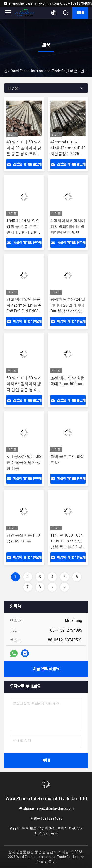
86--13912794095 (75, 3)
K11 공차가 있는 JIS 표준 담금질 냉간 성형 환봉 (24, 462)
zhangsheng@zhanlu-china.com (31, 3)
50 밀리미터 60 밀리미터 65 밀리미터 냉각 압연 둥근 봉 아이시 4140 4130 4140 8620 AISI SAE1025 (24, 390)
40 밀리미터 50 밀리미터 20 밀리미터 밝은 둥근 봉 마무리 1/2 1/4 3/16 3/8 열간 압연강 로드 (24, 154)
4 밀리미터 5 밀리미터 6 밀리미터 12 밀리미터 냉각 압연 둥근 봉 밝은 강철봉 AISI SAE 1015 (68, 232)
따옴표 (80, 13)
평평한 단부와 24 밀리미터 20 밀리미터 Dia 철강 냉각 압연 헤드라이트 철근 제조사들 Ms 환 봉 (68, 311)
